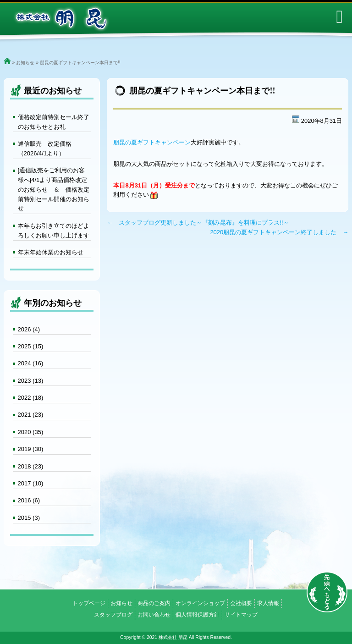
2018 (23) (31, 466)
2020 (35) (31, 432)
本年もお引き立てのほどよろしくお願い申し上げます (54, 231)
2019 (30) (31, 449)
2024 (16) (31, 363)
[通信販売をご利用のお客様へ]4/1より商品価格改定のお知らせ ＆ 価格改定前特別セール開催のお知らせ (54, 189)
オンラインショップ (200, 603)
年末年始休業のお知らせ (51, 252)
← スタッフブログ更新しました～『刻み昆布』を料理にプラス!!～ (198, 223)
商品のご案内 (154, 603)
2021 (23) (31, 415)
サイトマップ (241, 615)
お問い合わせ (154, 615)
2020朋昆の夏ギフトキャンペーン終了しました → (279, 232)
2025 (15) (31, 346)
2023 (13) (31, 381)
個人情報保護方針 (198, 615)
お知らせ (25, 63)
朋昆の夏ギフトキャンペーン (152, 142)
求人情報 (268, 603)
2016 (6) (29, 500)
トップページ (89, 603)
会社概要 (241, 603)
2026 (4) (29, 329)
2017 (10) (31, 483)
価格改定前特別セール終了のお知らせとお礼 (54, 122)
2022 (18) (31, 398)
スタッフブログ (113, 615)
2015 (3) (29, 518)
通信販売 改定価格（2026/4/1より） (45, 149)
